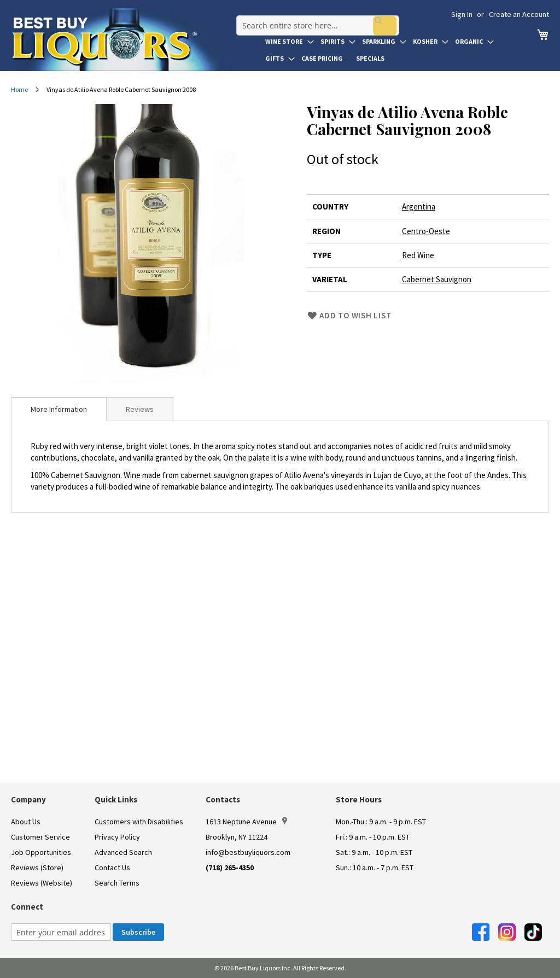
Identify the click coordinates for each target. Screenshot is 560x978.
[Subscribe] (138, 932)
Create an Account (519, 14)
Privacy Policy (117, 837)
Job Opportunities (41, 852)
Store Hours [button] (359, 799)
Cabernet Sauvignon (437, 279)
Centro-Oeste (426, 231)
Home (19, 89)
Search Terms (117, 883)
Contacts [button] (223, 799)
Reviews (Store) (37, 868)
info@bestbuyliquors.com (248, 852)
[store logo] (121, 39)
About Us (26, 822)
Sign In (462, 14)
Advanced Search (123, 852)
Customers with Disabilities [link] (139, 822)
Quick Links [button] (116, 799)
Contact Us (112, 868)
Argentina (419, 206)
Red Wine (418, 255)
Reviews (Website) (42, 883)
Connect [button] (27, 907)
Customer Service (40, 837)
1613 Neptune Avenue (246, 822)
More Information (59, 409)
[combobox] (313, 19)
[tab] (59, 409)
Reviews (140, 409)
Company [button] (28, 799)
